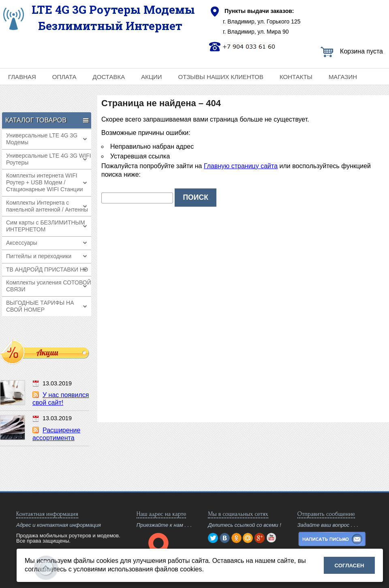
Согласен (349, 566)
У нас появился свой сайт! (61, 399)
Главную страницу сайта (241, 166)
